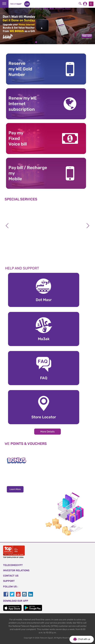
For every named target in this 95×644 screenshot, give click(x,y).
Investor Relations (16, 570)
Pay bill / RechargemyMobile (28, 173)
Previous (7, 226)
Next (88, 226)
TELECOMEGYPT (13, 565)
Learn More (15, 489)
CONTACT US (11, 576)
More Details (48, 432)
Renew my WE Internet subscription (23, 104)
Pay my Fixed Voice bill (18, 139)
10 (62, 42)
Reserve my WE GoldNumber (20, 69)
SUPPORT (9, 581)
